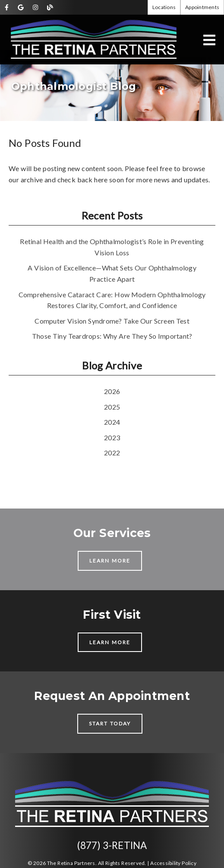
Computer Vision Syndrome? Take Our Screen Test (112, 321)
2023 (112, 437)
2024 (112, 422)
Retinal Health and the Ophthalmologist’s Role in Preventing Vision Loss (112, 247)
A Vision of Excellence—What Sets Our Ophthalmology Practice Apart (112, 273)
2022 (112, 453)
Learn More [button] (110, 561)
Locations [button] (164, 7)
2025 (112, 407)
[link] (7, 8)
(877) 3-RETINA (112, 845)
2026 (112, 391)
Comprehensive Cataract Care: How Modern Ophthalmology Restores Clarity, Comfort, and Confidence (112, 300)
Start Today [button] (110, 723)
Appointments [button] (202, 7)
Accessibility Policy (173, 863)
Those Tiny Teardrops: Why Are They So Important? (112, 336)
